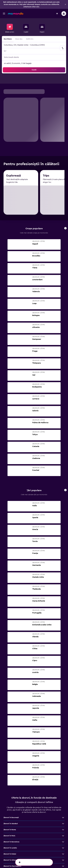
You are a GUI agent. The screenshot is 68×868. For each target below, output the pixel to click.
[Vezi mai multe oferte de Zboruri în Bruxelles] (63, 823)
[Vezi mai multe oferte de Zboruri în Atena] (63, 811)
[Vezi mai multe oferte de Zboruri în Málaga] (63, 829)
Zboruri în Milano (10, 787)
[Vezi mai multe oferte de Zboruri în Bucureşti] (63, 744)
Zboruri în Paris (9, 763)
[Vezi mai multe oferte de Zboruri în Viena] (63, 799)
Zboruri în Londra (10, 775)
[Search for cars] (42, 18)
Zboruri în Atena (10, 811)
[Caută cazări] (26, 18)
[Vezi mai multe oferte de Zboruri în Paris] (63, 763)
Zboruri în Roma (10, 757)
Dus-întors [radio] (8, 30)
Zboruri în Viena (10, 799)
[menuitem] (10, 20)
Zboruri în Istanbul (11, 751)
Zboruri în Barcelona (11, 769)
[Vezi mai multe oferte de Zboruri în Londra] (63, 775)
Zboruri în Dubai (10, 781)
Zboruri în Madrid (10, 817)
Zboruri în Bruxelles (11, 823)
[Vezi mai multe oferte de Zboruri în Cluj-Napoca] (63, 793)
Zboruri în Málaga (10, 829)
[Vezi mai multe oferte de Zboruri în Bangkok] (63, 805)
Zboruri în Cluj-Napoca (12, 793)
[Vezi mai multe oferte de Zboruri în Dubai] (63, 781)
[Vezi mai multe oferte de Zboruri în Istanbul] (63, 751)
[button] (4, 5)
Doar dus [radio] (19, 30)
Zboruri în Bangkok (11, 805)
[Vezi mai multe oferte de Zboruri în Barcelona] (63, 769)
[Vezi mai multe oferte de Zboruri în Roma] (63, 757)
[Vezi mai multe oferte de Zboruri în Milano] (63, 787)
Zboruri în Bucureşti (11, 744)
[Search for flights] (10, 18)
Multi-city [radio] (30, 30)
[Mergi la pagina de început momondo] (16, 5)
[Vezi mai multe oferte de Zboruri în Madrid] (63, 817)
